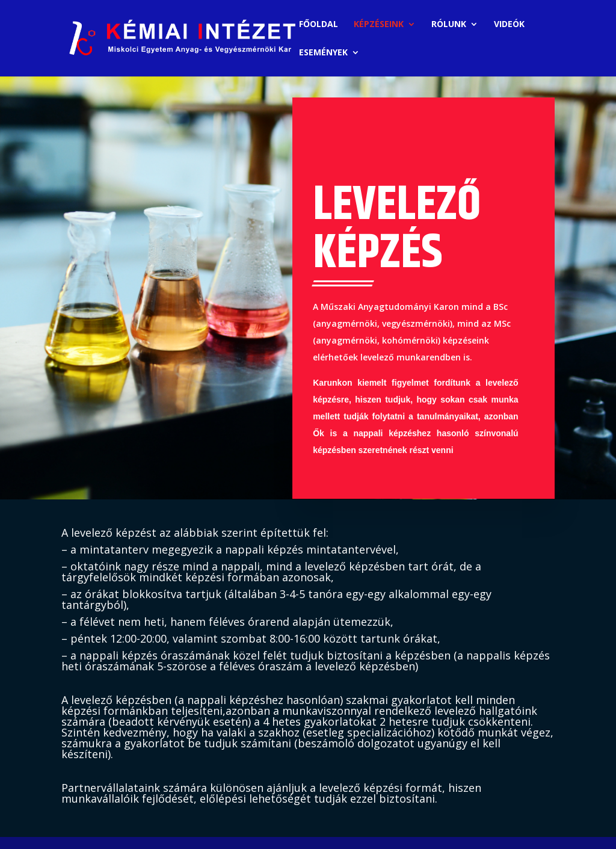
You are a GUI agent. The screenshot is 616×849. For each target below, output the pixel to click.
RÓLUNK (449, 25)
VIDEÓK (509, 25)
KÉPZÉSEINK (379, 25)
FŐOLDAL (319, 25)
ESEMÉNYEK (323, 53)
